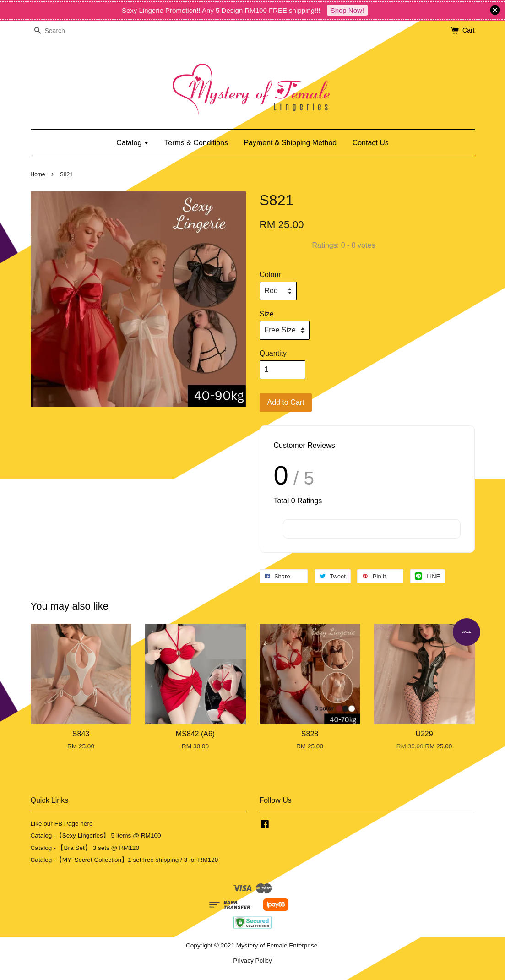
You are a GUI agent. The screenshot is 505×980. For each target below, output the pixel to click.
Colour (270, 275)
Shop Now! (347, 10)
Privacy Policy (252, 961)
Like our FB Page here (62, 824)
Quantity (273, 353)
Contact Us (371, 143)
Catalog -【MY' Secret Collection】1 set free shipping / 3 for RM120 (125, 860)
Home (38, 174)
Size (267, 314)
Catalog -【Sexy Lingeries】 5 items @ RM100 (96, 836)
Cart (468, 30)
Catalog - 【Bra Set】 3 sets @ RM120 (85, 848)
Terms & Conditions (196, 143)
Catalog (133, 143)
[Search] (58, 31)
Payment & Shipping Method (290, 143)
